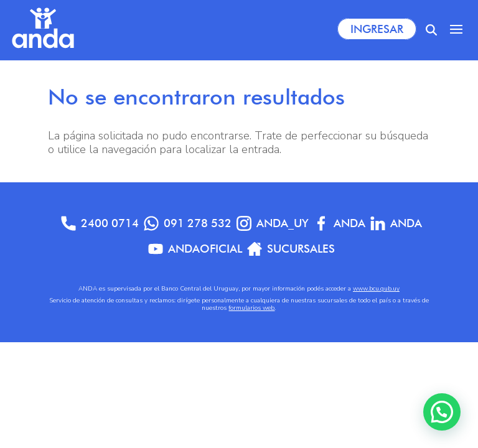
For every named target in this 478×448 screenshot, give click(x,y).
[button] (442, 412)
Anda (340, 223)
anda (396, 223)
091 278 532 (188, 223)
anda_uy (273, 223)
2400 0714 (100, 223)
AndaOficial (195, 249)
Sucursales (291, 249)
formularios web (251, 308)
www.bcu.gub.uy (376, 289)
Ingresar (377, 29)
